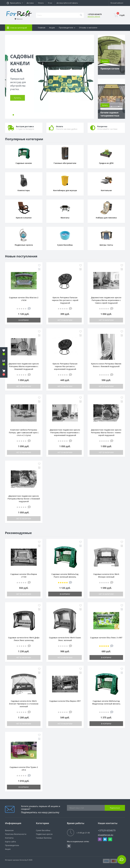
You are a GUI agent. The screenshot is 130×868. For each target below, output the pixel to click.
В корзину (24, 320)
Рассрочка (102, 126)
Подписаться (115, 808)
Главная (42, 28)
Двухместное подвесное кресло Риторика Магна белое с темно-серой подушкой (106, 433)
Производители (12, 845)
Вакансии (9, 830)
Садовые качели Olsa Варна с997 (65, 701)
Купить (18, 98)
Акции (52, 28)
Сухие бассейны (43, 830)
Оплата (41, 3)
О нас (50, 3)
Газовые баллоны (44, 838)
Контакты (9, 838)
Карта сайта (10, 842)
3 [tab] (16, 115)
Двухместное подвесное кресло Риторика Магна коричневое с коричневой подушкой (65, 433)
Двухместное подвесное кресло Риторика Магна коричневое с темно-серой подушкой (106, 300)
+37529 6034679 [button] (107, 830)
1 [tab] (11, 115)
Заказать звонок (94, 16)
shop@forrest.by (106, 835)
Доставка (30, 3)
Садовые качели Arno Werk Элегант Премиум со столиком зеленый (24, 704)
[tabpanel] (50, 77)
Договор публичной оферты (67, 3)
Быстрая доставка (25, 126)
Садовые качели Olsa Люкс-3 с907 (106, 638)
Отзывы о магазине (88, 28)
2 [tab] (13, 115)
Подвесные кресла (44, 834)
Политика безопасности (16, 834)
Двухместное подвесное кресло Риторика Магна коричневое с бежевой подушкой (24, 366)
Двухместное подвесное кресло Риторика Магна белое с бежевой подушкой (24, 499)
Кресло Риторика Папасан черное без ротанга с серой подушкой (65, 300)
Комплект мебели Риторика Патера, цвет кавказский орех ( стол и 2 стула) (24, 433)
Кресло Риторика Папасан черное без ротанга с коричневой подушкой (65, 366)
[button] (15, 3)
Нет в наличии (65, 320)
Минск (19, 19)
